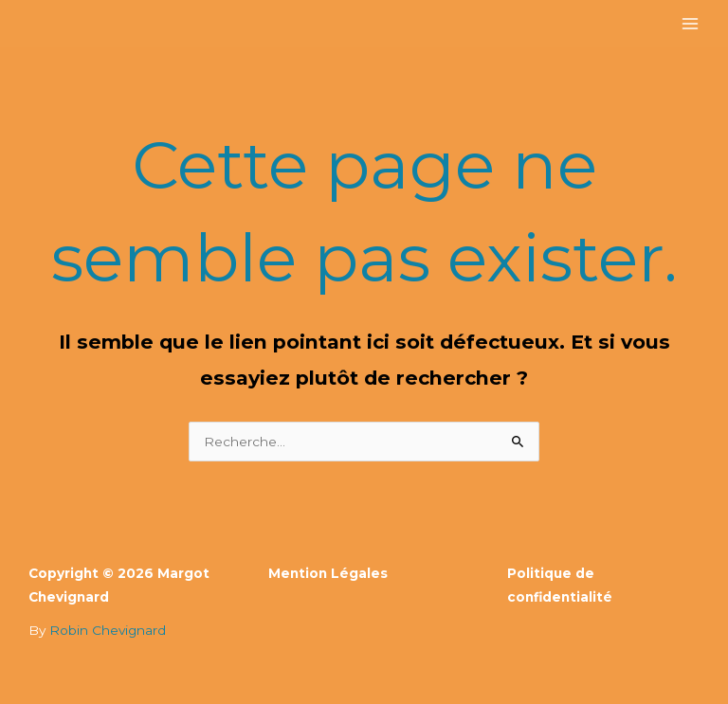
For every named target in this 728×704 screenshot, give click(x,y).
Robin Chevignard (108, 630)
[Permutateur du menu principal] (691, 24)
